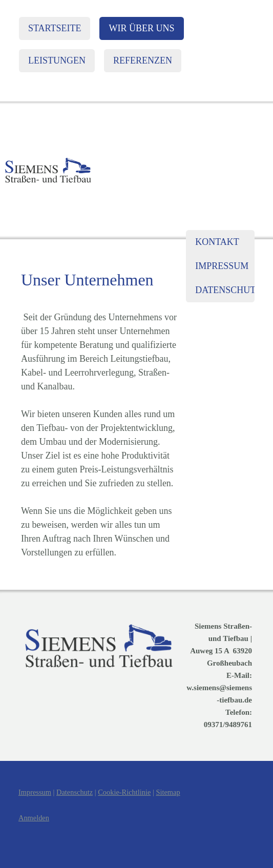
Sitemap (168, 792)
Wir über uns (141, 28)
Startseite (55, 28)
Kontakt (217, 242)
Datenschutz (225, 290)
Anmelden (34, 818)
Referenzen (143, 60)
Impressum (222, 266)
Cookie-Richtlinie (124, 792)
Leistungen (57, 60)
